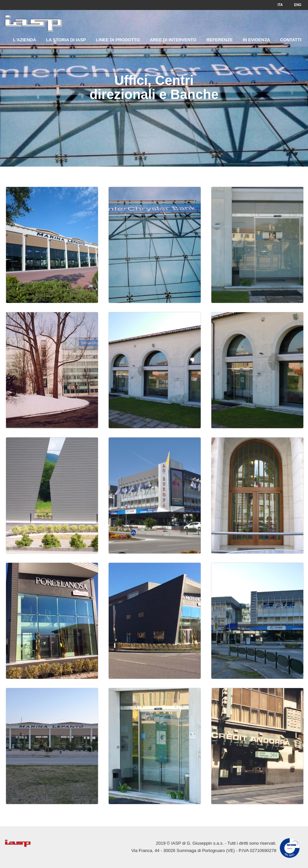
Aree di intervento (173, 40)
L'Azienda (24, 40)
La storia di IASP (66, 40)
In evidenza (256, 40)
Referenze (219, 40)
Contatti (291, 40)
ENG (298, 5)
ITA (280, 5)
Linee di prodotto (118, 40)
